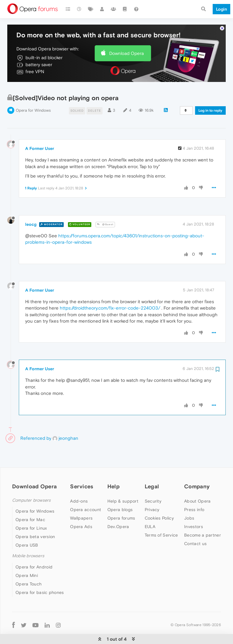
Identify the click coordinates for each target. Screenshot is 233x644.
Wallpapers (81, 500)
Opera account (86, 491)
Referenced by (36, 420)
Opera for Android (34, 548)
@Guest (105, 206)
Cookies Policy (159, 500)
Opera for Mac (30, 501)
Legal (152, 468)
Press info (194, 491)
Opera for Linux (31, 510)
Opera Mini (27, 557)
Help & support (123, 483)
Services (82, 468)
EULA (150, 508)
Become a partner (203, 517)
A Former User (40, 130)
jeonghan (65, 420)
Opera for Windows (33, 92)
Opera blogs (120, 491)
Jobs (189, 500)
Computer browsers (31, 482)
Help (113, 468)
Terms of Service (161, 517)
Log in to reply (210, 92)
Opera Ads (81, 508)
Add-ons (79, 483)
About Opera (197, 483)
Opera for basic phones (40, 574)
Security (153, 483)
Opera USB (27, 527)
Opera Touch (29, 565)
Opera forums (121, 500)
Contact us (195, 525)
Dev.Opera (118, 508)
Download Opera (127, 35)
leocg (31, 206)
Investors (194, 508)
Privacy (152, 491)
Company (197, 468)
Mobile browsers (28, 537)
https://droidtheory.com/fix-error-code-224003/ (110, 289)
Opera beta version (35, 518)
